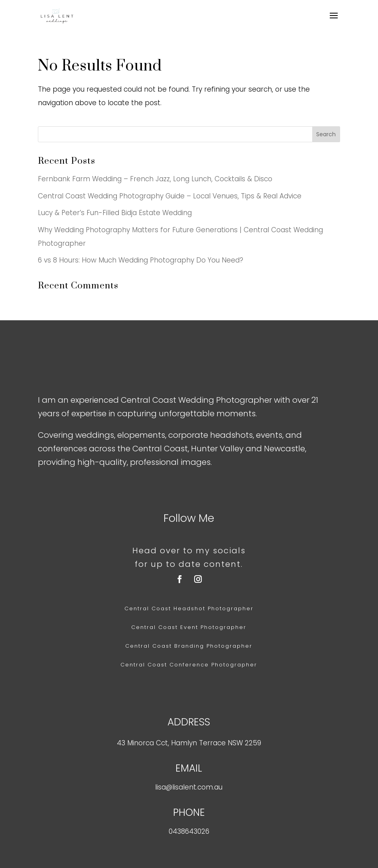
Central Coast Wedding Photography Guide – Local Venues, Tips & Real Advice (170, 196)
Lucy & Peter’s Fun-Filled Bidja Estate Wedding (115, 213)
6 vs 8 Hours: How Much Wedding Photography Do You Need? (141, 260)
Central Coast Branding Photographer (189, 646)
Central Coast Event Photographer (189, 627)
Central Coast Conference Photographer (189, 665)
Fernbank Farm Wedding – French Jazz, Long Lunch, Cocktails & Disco (155, 179)
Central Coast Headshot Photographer (189, 608)
